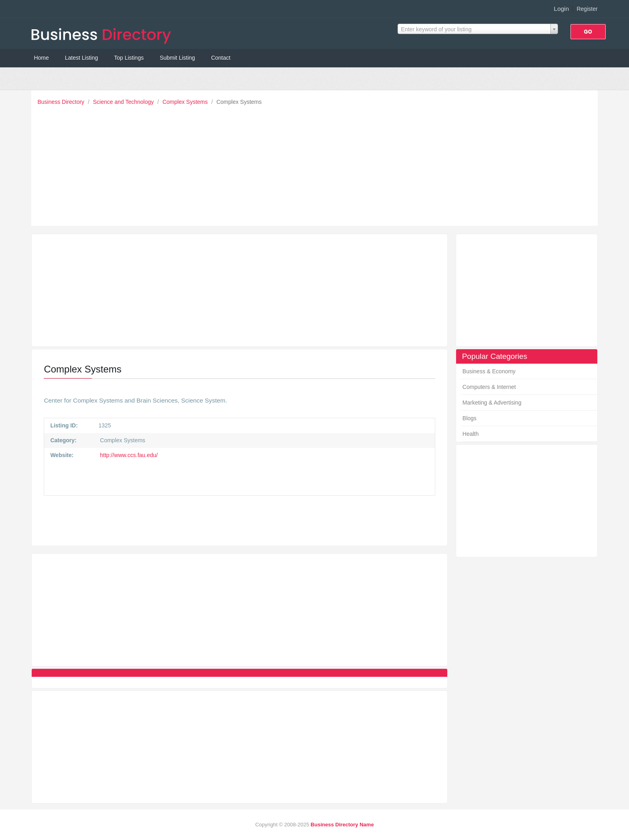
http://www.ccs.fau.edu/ (128, 455)
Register (587, 9)
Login (562, 9)
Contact (221, 58)
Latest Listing (82, 58)
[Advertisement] (317, 164)
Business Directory (62, 102)
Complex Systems (186, 102)
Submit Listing (177, 58)
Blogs (470, 418)
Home (41, 58)
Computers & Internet (489, 387)
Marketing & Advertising (492, 403)
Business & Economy (489, 371)
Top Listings (129, 58)
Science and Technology (124, 102)
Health (471, 434)
